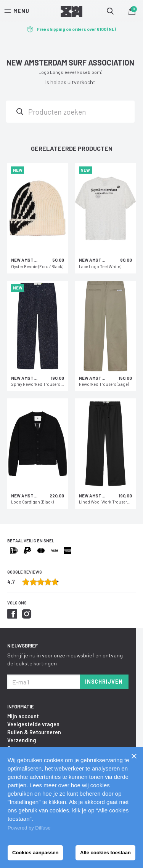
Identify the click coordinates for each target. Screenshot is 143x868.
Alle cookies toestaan (105, 853)
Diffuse (43, 828)
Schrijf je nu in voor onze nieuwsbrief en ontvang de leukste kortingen (65, 659)
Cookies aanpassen (35, 853)
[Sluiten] (134, 756)
